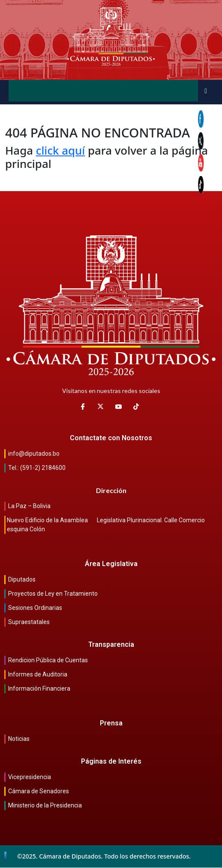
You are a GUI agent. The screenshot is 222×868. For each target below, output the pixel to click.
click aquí (61, 150)
